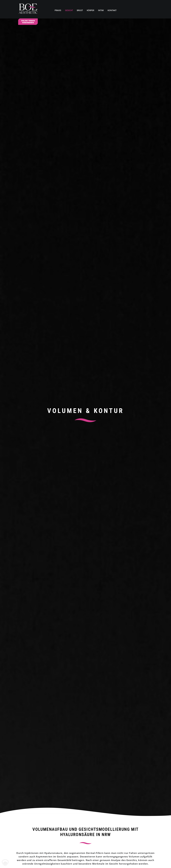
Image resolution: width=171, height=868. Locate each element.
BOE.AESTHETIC (75, 855)
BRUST (80, 10)
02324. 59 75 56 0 (88, 831)
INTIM (101, 10)
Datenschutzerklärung (38, 863)
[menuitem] (58, 9)
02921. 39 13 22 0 (94, 683)
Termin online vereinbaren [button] (86, 229)
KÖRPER (90, 10)
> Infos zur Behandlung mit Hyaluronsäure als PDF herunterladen (71, 386)
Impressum (23, 863)
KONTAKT (112, 10)
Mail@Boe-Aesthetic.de (86, 839)
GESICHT (69, 10)
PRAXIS (58, 10)
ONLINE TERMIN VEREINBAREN (28, 22)
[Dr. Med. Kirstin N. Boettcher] (28, 9)
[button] (86, 344)
